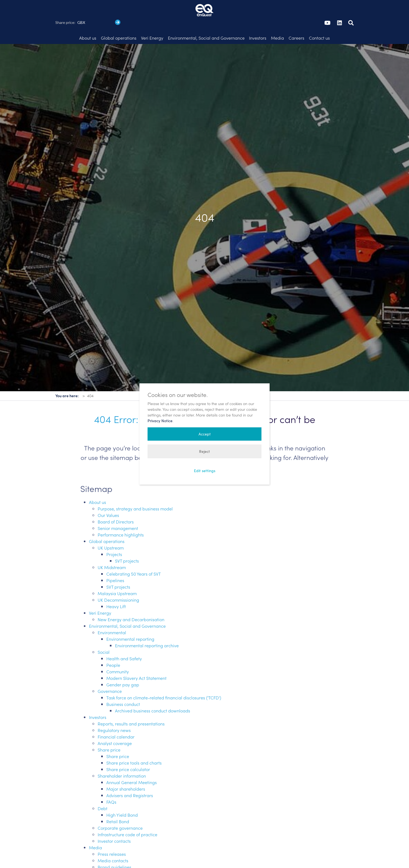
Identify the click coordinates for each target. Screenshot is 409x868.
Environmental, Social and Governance (127, 610)
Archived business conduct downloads (153, 695)
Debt (103, 793)
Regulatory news (114, 715)
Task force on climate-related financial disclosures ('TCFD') (164, 682)
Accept (205, 434)
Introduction (118, 858)
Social (104, 636)
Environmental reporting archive (147, 630)
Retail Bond (118, 806)
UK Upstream (111, 532)
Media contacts (113, 845)
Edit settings (205, 471)
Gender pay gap (123, 669)
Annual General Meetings (132, 767)
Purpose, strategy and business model (135, 493)
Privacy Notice (160, 421)
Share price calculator (128, 754)
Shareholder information (122, 760)
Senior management (118, 513)
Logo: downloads (123, 864)
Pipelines (115, 565)
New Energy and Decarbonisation (131, 604)
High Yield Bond (122, 799)
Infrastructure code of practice (127, 819)
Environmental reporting (130, 623)
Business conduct (123, 689)
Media (95, 832)
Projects (114, 539)
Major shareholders (126, 773)
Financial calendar (116, 721)
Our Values (108, 500)
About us (98, 487)
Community (118, 656)
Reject (204, 451)
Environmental (112, 617)
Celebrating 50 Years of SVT (134, 558)
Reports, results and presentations (131, 708)
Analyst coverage (115, 728)
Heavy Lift (116, 591)
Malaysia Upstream (117, 578)
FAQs (111, 786)
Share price (109, 734)
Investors (98, 702)
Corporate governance (120, 812)
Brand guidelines (114, 851)
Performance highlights (121, 519)
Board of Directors (116, 506)
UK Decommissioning (118, 584)
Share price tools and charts (134, 747)
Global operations (107, 526)
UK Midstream (112, 552)
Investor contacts (114, 825)
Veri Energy (100, 597)
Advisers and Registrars (130, 780)
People (113, 649)
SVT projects (127, 545)
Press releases (112, 838)
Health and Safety (124, 643)
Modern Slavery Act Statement (136, 662)
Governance (110, 676)
